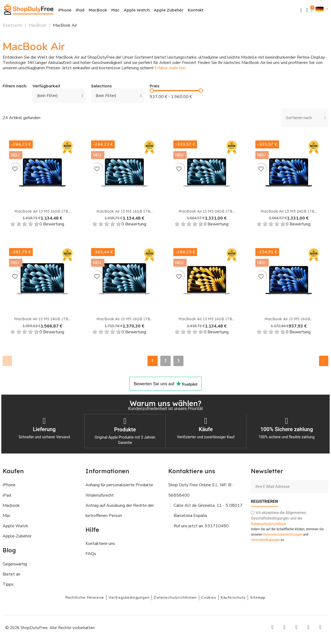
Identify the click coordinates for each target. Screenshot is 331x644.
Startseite (12, 25)
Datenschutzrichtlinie (268, 523)
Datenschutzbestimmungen (283, 534)
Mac (115, 10)
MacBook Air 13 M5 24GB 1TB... (207, 211)
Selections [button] (101, 86)
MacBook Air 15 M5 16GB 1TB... (124, 319)
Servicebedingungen (265, 539)
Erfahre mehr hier (170, 68)
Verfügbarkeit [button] (46, 86)
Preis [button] (155, 86)
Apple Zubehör (169, 10)
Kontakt (196, 10)
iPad (80, 10)
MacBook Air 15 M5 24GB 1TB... (42, 319)
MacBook (98, 10)
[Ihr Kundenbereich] (307, 10)
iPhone (65, 10)
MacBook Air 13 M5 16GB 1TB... (42, 211)
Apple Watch (137, 10)
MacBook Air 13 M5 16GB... (289, 319)
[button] (301, 10)
